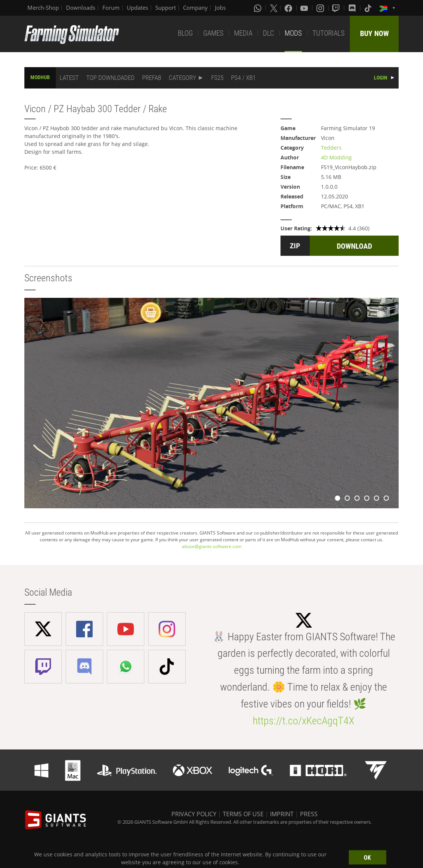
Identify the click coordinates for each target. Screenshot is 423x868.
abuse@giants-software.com (212, 546)
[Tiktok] (369, 8)
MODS (293, 33)
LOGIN (381, 78)
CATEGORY (182, 78)
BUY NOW (374, 33)
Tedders (331, 148)
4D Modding (336, 157)
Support (166, 8)
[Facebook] (289, 8)
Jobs (220, 8)
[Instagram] (321, 8)
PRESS (309, 814)
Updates (137, 8)
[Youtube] (305, 8)
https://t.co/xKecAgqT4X (304, 721)
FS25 (217, 78)
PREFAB (152, 78)
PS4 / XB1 (243, 78)
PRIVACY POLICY (194, 814)
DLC (268, 33)
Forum (111, 8)
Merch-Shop (43, 8)
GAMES (213, 33)
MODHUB (40, 77)
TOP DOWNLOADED (110, 78)
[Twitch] (337, 8)
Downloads (81, 8)
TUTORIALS (328, 33)
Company (195, 8)
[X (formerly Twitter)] (274, 8)
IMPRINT (282, 814)
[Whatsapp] (258, 8)
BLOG (185, 33)
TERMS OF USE (243, 814)
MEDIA (243, 33)
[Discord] (353, 8)
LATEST (69, 78)
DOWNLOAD (354, 246)
